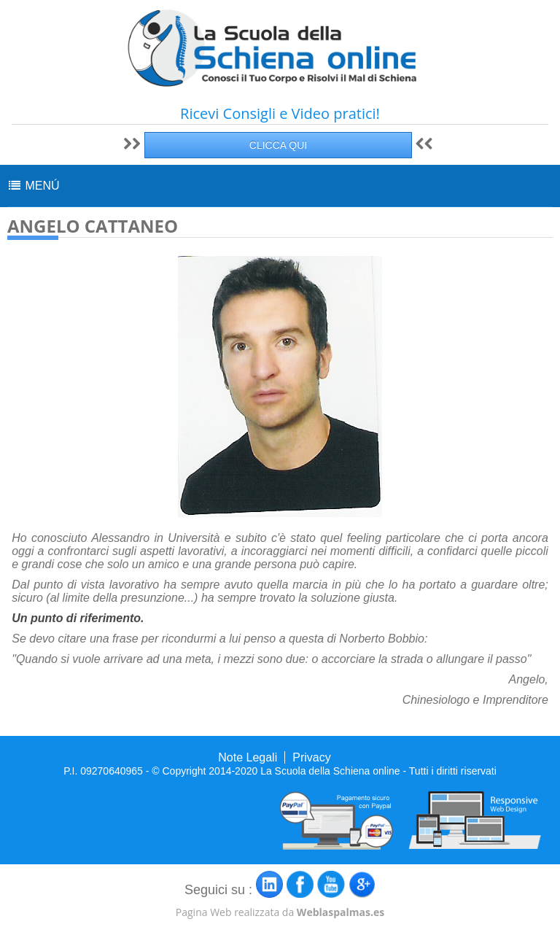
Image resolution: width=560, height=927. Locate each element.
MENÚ (34, 186)
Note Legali (248, 757)
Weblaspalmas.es (341, 912)
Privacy (311, 757)
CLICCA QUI (278, 145)
